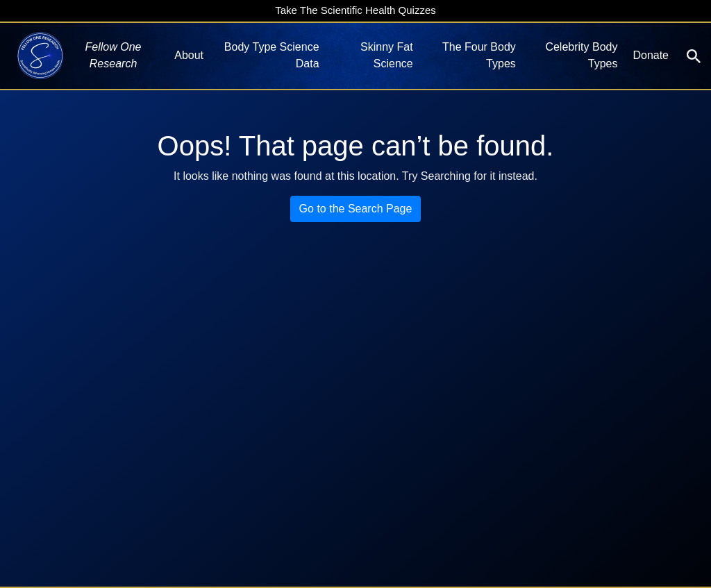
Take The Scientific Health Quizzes (355, 10)
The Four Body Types (479, 55)
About (189, 55)
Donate (651, 55)
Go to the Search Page (356, 209)
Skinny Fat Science (387, 55)
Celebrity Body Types (581, 55)
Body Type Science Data (272, 55)
